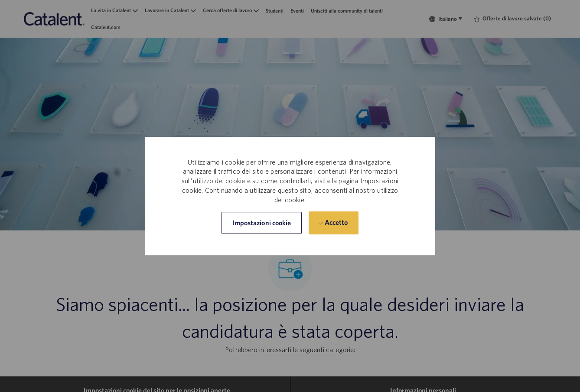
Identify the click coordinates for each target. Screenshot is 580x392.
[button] (262, 223)
